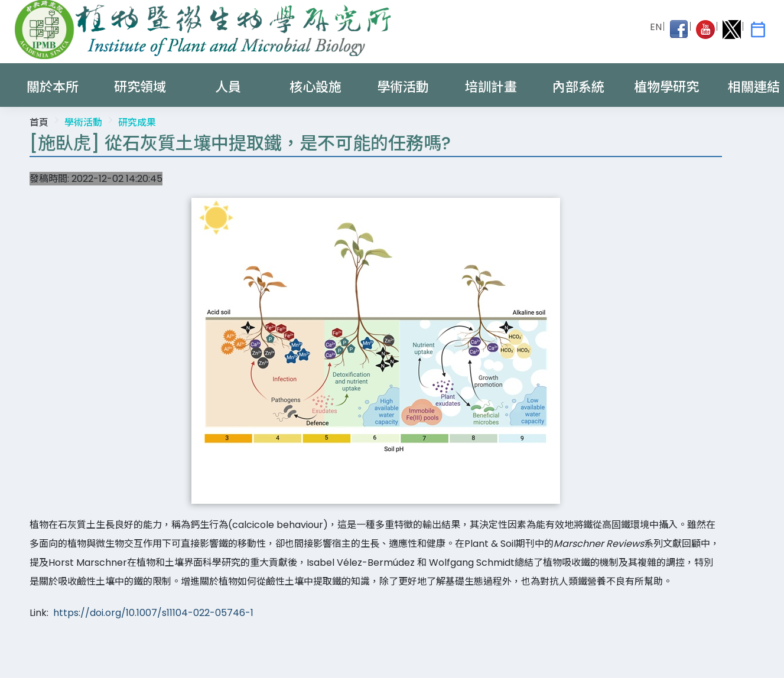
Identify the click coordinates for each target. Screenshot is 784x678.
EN (656, 27)
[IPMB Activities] (758, 30)
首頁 (39, 123)
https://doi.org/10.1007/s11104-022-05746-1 (153, 613)
